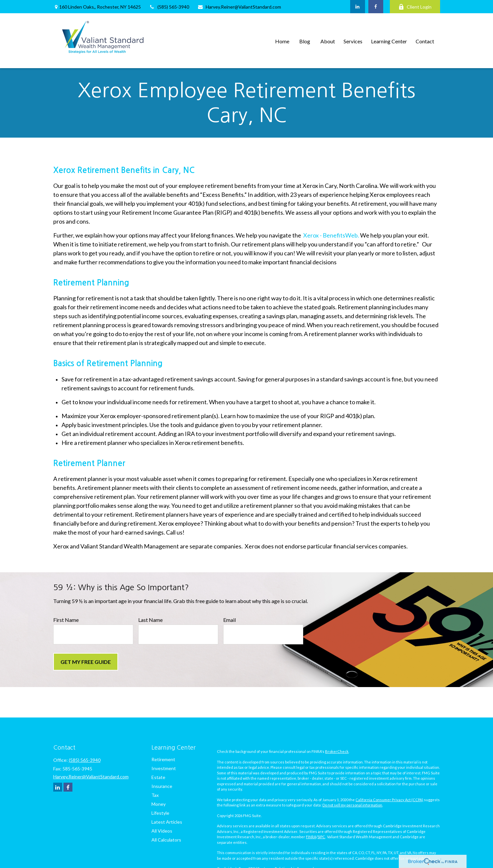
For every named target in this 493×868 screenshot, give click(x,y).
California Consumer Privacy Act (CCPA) (389, 800)
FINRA (311, 837)
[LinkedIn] (358, 7)
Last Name (150, 620)
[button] (282, 41)
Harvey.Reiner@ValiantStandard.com (239, 7)
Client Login (415, 7)
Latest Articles (167, 822)
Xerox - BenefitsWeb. (331, 235)
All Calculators (166, 840)
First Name (66, 620)
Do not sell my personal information (352, 805)
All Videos (162, 831)
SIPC (321, 837)
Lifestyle (160, 813)
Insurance (162, 786)
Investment (164, 768)
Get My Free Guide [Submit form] (86, 662)
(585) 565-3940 (169, 7)
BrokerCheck (337, 751)
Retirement (163, 759)
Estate (158, 777)
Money (159, 804)
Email (229, 620)
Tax (155, 795)
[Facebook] (376, 7)
